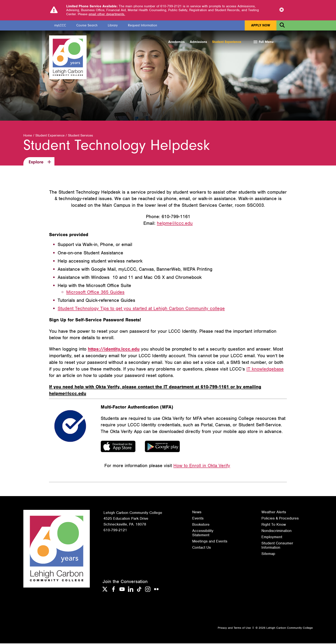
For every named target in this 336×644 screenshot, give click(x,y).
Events (198, 519)
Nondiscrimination (277, 531)
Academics (176, 42)
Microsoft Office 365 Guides (95, 293)
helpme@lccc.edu (175, 224)
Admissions (198, 42)
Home (28, 136)
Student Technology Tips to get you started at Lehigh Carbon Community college (141, 309)
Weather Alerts (274, 513)
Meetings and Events (210, 542)
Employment (272, 538)
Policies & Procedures (280, 519)
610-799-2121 (115, 531)
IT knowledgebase (265, 370)
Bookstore (201, 525)
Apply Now (261, 25)
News (197, 513)
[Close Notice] (282, 10)
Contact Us (202, 548)
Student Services (80, 136)
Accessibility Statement (203, 533)
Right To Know (274, 525)
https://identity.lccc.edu (114, 350)
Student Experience (227, 42)
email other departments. (107, 14)
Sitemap (268, 554)
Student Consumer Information (277, 546)
